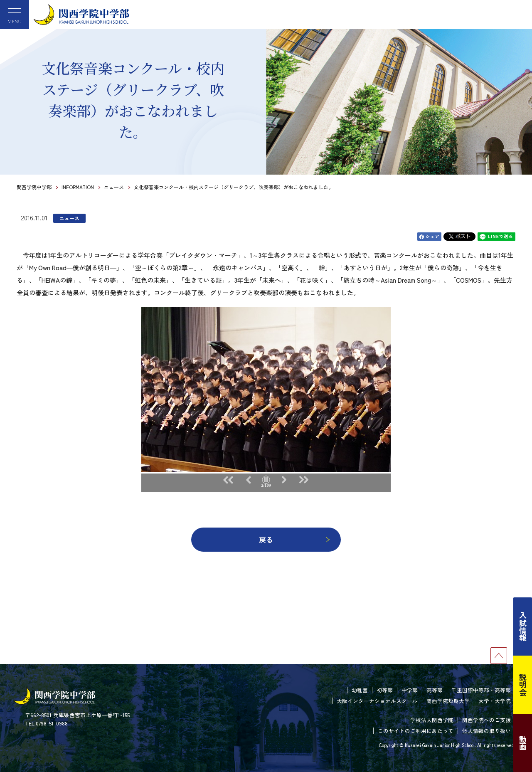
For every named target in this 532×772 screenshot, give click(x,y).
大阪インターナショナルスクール (377, 701)
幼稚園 (360, 690)
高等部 (435, 690)
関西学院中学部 (34, 187)
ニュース (114, 187)
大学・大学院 (495, 701)
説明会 (523, 685)
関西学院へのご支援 (486, 720)
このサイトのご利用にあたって (416, 731)
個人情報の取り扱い (486, 731)
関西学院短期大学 (448, 701)
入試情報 (523, 626)
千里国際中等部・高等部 (481, 690)
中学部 (410, 690)
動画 (523, 743)
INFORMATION (78, 187)
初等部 (385, 690)
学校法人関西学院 (432, 720)
